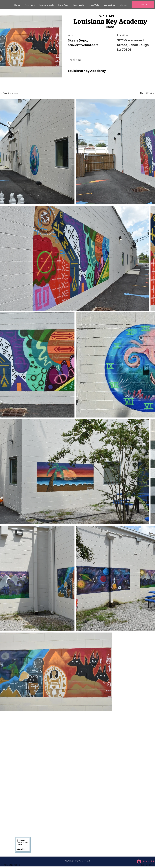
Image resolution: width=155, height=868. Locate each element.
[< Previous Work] (11, 93)
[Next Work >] (147, 93)
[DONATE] (143, 4)
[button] (47, 5)
